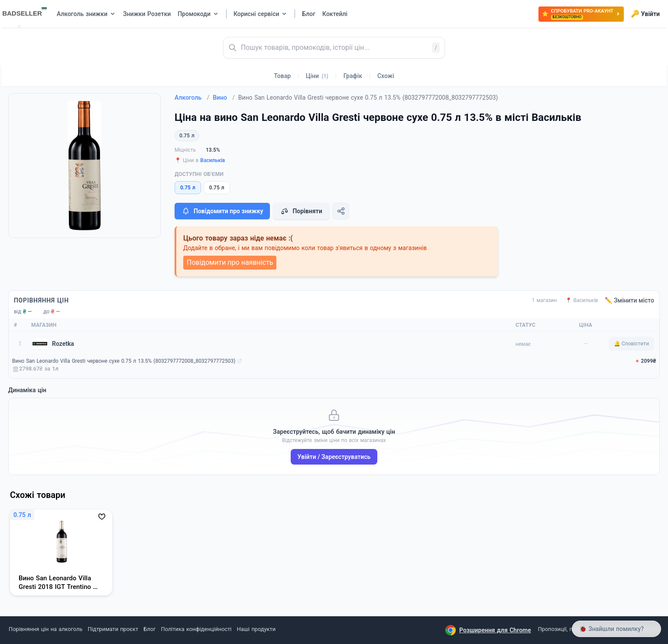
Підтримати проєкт (113, 629)
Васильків (212, 160)
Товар (282, 76)
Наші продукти (256, 629)
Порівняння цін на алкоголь (45, 629)
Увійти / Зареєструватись (334, 457)
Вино (224, 98)
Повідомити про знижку (222, 211)
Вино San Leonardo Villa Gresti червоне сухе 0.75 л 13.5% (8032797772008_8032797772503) (124, 361)
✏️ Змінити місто (629, 300)
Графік (353, 76)
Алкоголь (192, 98)
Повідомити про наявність (230, 262)
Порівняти (301, 211)
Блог (149, 629)
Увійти (645, 14)
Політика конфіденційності (196, 629)
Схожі (386, 76)
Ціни (317, 76)
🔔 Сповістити (631, 344)
